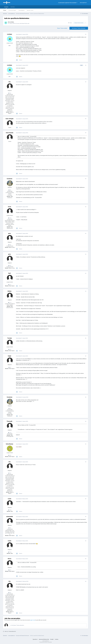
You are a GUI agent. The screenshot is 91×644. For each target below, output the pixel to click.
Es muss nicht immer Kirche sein (23, 23)
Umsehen (6, 7)
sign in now (33, 620)
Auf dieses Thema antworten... (17, 625)
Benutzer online (30, 10)
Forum (5, 10)
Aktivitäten (13, 7)
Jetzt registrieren (83, 3)
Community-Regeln (12, 10)
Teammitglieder (21, 10)
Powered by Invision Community (46, 642)
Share (70, 23)
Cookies (57, 639)
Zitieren (21, 60)
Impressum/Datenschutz (44, 639)
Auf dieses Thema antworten (79, 28)
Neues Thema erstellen (62, 28)
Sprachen (35, 639)
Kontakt (52, 639)
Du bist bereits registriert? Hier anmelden (68, 3)
